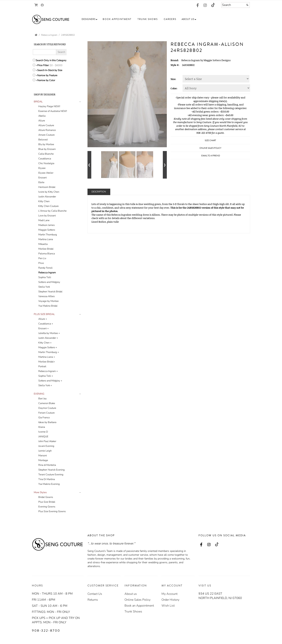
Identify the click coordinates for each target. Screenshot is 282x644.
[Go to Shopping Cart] (36, 5)
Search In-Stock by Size (50, 70)
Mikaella (43, 244)
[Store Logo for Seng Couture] (51, 19)
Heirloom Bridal (47, 187)
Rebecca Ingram (47, 273)
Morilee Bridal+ (47, 362)
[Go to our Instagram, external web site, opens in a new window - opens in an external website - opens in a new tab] (205, 6)
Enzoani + (44, 328)
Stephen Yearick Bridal (50, 292)
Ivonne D (43, 432)
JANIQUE (43, 437)
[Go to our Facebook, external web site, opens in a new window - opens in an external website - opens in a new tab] (198, 6)
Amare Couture (46, 135)
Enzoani (43, 178)
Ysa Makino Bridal (48, 306)
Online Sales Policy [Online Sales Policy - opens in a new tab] (210, 148)
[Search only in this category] (34, 60)
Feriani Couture (46, 413)
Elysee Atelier (46, 173)
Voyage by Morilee (48, 301)
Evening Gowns (47, 507)
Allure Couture (46, 125)
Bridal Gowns (46, 497)
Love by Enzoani (47, 216)
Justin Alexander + (48, 338)
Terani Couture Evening (51, 475)
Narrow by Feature (47, 75)
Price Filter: (43, 65)
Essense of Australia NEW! (53, 111)
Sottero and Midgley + (50, 381)
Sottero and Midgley (49, 282)
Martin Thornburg (48, 235)
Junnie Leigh (45, 451)
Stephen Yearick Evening (52, 470)
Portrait (42, 366)
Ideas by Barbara (47, 422)
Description (99, 192)
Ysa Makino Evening (49, 484)
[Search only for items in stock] (34, 70)
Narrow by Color (46, 80)
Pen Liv (42, 258)
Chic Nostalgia (46, 163)
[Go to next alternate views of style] (165, 165)
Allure (42, 121)
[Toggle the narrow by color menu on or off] (34, 80)
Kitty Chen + (45, 343)
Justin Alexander (47, 197)
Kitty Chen (44, 201)
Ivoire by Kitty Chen (49, 192)
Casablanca (45, 159)
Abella (42, 116)
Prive (41, 263)
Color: (174, 88)
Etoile (41, 182)
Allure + (43, 319)
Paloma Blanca (47, 254)
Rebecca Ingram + (48, 371)
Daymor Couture (47, 408)
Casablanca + (46, 324)
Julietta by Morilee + (49, 333)
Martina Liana (46, 239)
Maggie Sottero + (48, 347)
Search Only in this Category (51, 60)
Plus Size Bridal (47, 502)
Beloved (43, 140)
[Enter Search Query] (45, 52)
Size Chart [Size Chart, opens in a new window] (210, 140)
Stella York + (45, 385)
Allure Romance (47, 130)
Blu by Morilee (46, 144)
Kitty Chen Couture (48, 206)
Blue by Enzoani (47, 149)
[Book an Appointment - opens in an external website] (139, 606)
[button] (89, 19)
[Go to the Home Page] (36, 35)
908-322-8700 (46, 631)
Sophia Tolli (45, 277)
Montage (43, 460)
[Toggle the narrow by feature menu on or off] (34, 75)
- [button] (80, 102)
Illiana (42, 427)
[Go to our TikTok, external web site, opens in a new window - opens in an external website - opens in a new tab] (213, 5)
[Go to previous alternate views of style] (89, 165)
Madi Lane (44, 220)
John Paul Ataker (47, 441)
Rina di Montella (47, 465)
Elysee (42, 168)
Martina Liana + (47, 357)
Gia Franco (44, 418)
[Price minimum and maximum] (57, 65)
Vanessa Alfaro (46, 296)
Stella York (44, 287)
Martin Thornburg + (49, 352)
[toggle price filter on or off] (34, 65)
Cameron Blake (47, 403)
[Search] (236, 5)
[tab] (58, 204)
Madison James (46, 225)
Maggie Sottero (47, 230)
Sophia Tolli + (46, 376)
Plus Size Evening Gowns (52, 511)
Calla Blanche (46, 154)
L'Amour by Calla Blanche (52, 211)
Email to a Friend (211, 156)
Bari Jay (43, 399)
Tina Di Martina (47, 479)
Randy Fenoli (45, 268)
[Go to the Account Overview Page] (42, 5)
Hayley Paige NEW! (49, 106)
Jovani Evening (46, 446)
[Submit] (247, 5)
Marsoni (43, 456)
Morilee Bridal (46, 249)
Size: (173, 79)
